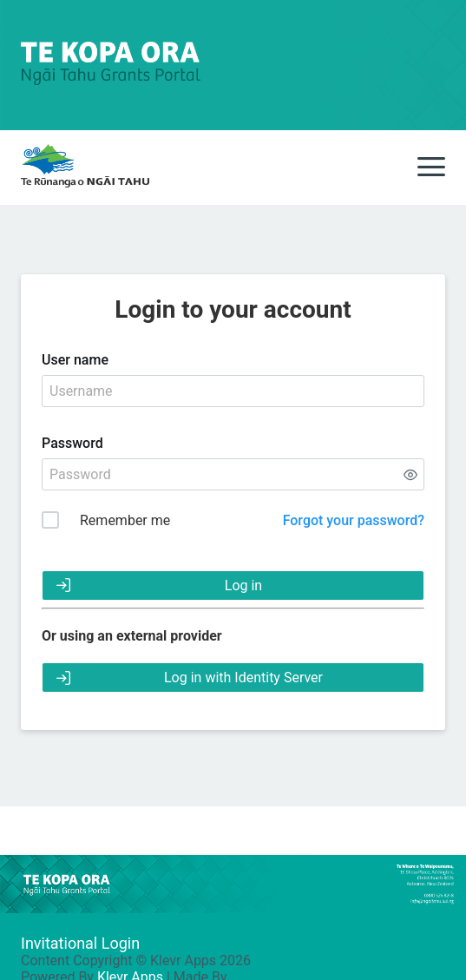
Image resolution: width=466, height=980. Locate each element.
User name (75, 360)
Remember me (125, 520)
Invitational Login (80, 943)
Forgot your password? (354, 520)
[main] (85, 168)
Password (72, 443)
